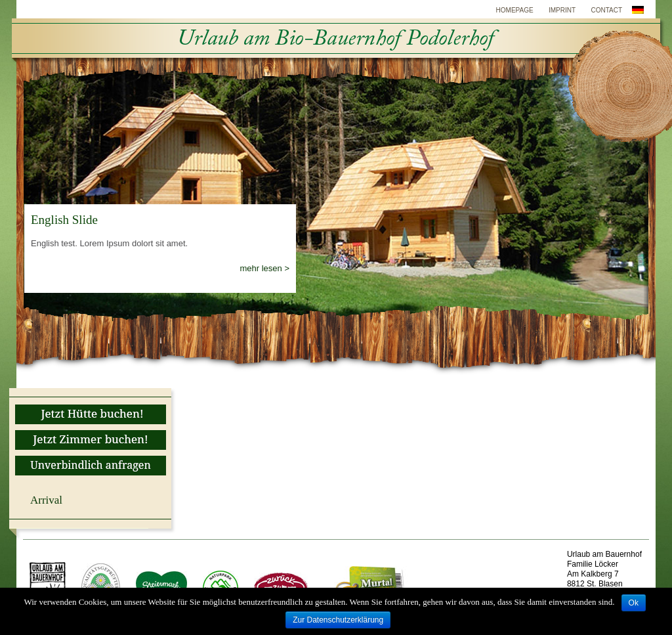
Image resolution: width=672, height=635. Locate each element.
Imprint (562, 10)
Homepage (515, 10)
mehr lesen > (264, 268)
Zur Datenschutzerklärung (338, 620)
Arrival (46, 500)
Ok (634, 603)
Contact (606, 10)
